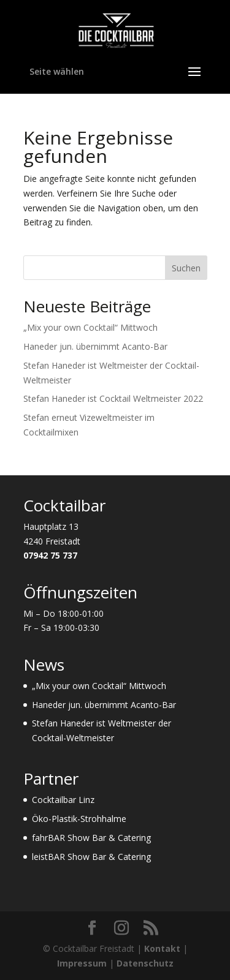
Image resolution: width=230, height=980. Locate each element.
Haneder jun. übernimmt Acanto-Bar (95, 346)
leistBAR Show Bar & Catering (91, 857)
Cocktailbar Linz (63, 800)
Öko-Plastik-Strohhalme (79, 819)
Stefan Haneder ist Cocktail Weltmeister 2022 (113, 398)
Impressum (82, 963)
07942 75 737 (50, 555)
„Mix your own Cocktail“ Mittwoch (90, 327)
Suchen (186, 268)
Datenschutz (145, 963)
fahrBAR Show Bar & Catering (91, 838)
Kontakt (162, 948)
